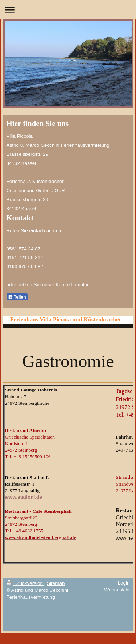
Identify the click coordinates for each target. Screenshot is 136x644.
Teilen (17, 297)
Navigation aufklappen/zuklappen (68, 10)
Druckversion (25, 583)
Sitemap (56, 583)
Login (123, 583)
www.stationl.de (24, 497)
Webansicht (117, 590)
